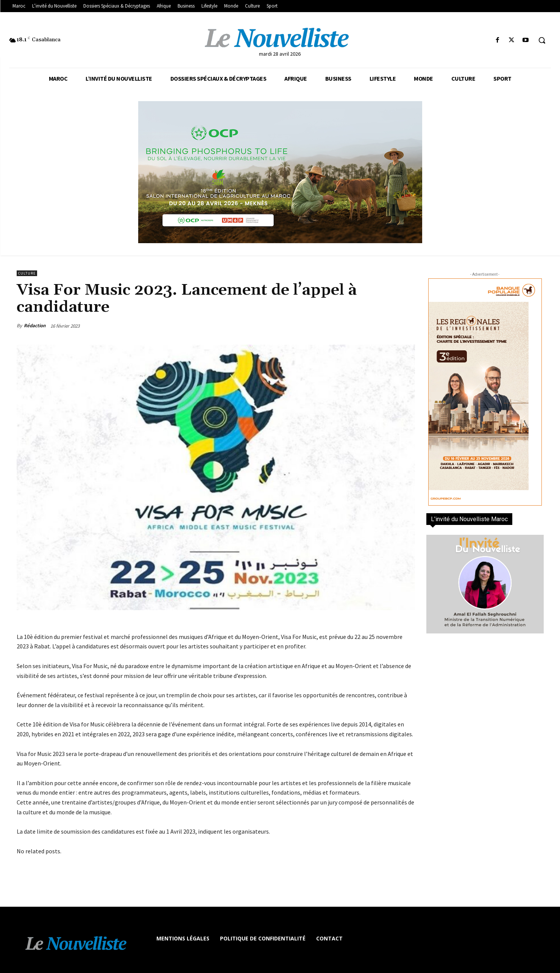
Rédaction (35, 326)
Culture (27, 273)
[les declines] (280, 172)
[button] (542, 40)
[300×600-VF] (485, 392)
